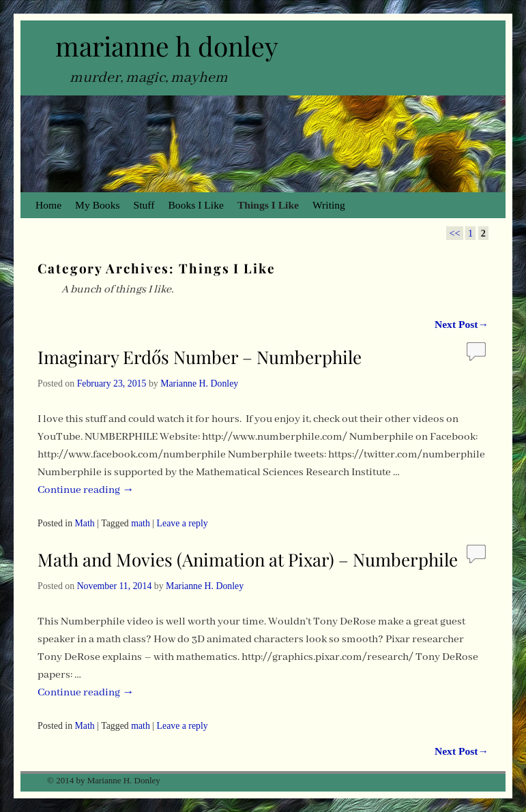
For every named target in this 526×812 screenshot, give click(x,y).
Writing (329, 205)
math (141, 523)
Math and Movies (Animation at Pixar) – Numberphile (248, 559)
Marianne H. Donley (199, 384)
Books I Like (195, 205)
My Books (97, 205)
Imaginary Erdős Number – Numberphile (200, 357)
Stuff (144, 205)
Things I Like (268, 205)
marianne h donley (167, 46)
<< (454, 233)
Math (85, 523)
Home (48, 205)
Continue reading (86, 490)
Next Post (462, 324)
